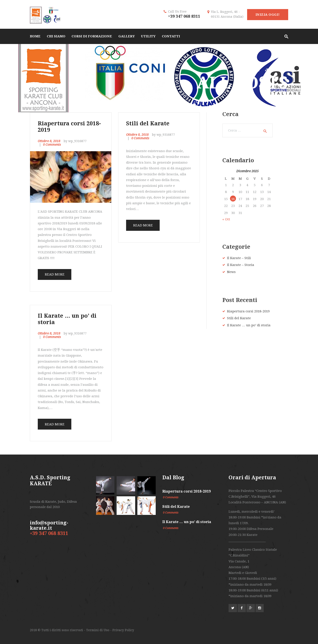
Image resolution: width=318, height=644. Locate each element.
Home (247, 70)
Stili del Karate (148, 123)
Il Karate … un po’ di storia (67, 319)
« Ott (226, 219)
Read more (55, 274)
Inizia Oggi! (268, 15)
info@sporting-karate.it (49, 525)
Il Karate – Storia (241, 265)
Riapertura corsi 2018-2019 (69, 127)
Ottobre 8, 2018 (49, 141)
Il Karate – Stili (239, 258)
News (231, 272)
